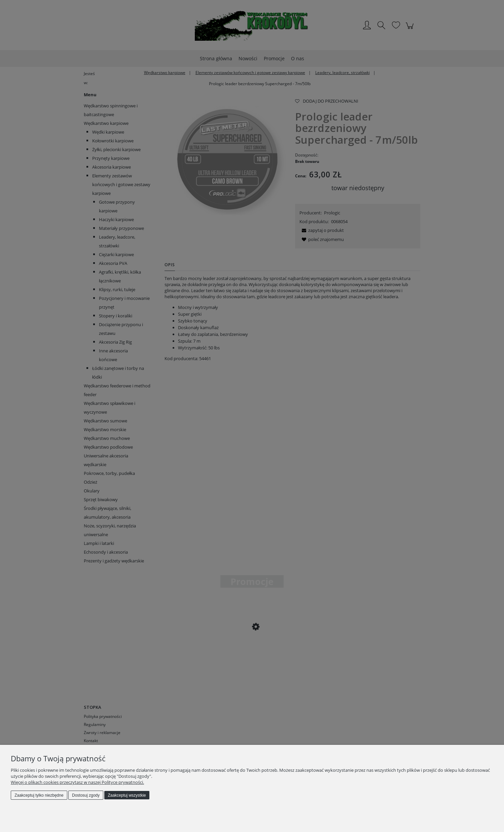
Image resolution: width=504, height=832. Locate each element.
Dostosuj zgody (86, 795)
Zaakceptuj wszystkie (127, 795)
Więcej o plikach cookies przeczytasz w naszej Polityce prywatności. (77, 782)
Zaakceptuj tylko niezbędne (39, 795)
